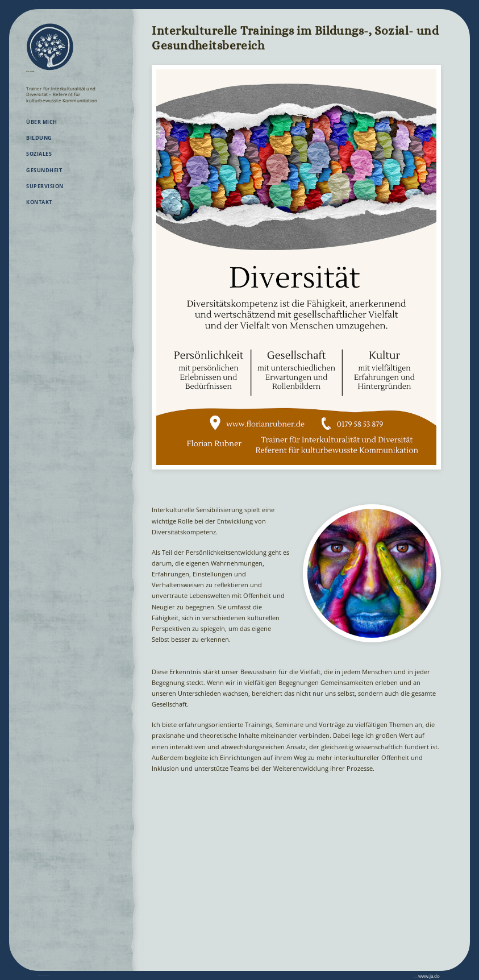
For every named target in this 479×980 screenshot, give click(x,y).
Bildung (39, 145)
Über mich (41, 129)
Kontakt (39, 210)
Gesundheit (44, 178)
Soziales (39, 161)
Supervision (45, 194)
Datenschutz (85, 975)
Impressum (51, 975)
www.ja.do (420, 975)
